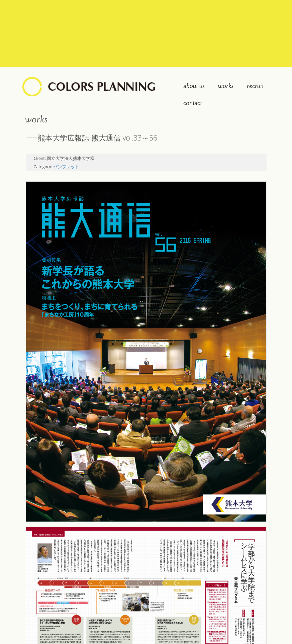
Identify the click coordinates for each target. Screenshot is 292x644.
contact (192, 103)
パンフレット (66, 167)
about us (194, 86)
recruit (255, 86)
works (226, 86)
